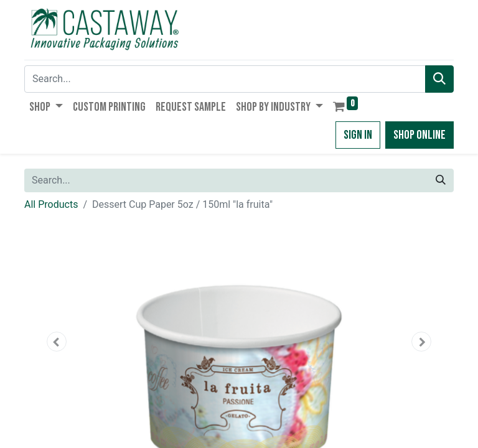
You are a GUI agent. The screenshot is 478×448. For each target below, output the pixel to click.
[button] (57, 342)
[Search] (439, 79)
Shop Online (419, 135)
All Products (51, 204)
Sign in (358, 135)
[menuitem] (109, 107)
